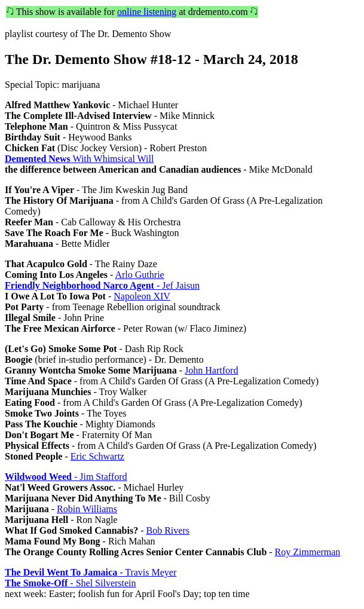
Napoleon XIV (142, 296)
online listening (147, 12)
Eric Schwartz (97, 456)
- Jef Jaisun (102, 285)
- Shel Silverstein (71, 583)
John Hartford (211, 370)
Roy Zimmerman (308, 552)
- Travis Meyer (91, 572)
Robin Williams (87, 509)
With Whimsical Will (79, 159)
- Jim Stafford (66, 477)
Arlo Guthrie (139, 275)
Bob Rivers (168, 530)
